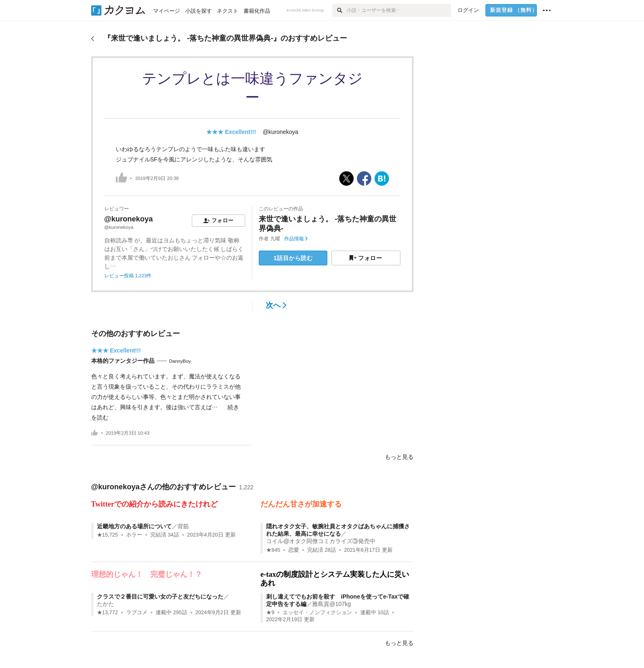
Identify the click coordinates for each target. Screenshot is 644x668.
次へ (276, 305)
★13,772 (108, 613)
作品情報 (296, 239)
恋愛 (294, 550)
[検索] (339, 10)
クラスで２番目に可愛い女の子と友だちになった (160, 597)
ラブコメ (137, 613)
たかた (106, 604)
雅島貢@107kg (331, 604)
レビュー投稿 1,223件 (128, 276)
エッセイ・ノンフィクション (317, 613)
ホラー (134, 535)
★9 (270, 613)
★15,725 (108, 535)
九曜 (275, 239)
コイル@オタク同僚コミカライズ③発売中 (321, 541)
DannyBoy (180, 361)
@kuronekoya (280, 132)
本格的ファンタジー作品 (123, 361)
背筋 (183, 526)
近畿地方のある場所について (134, 526)
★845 (273, 550)
